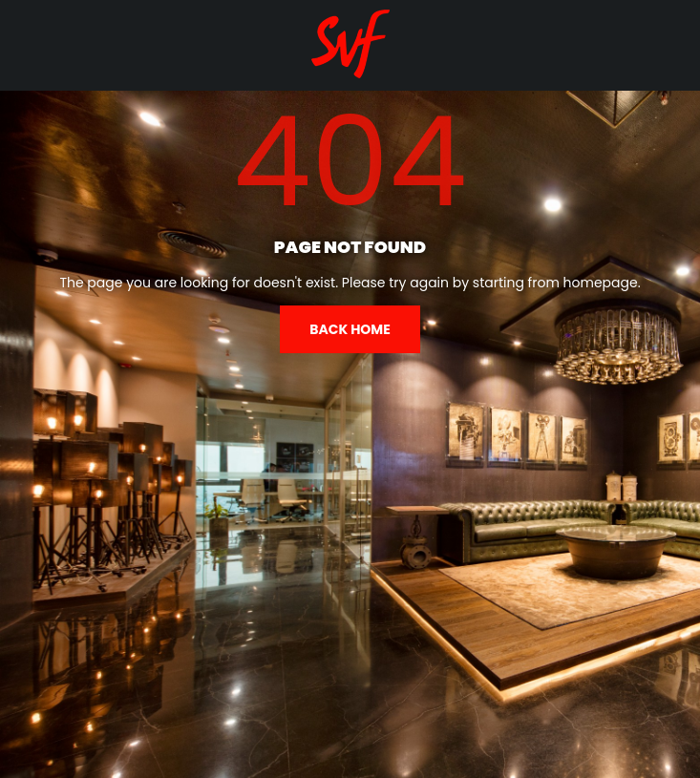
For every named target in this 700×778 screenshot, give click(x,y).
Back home (350, 329)
